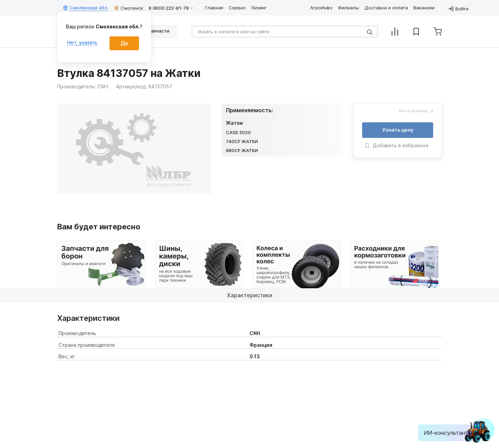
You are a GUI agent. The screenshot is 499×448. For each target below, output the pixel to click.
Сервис (237, 8)
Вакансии (424, 8)
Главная (214, 8)
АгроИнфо (321, 8)
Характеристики (250, 295)
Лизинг (259, 8)
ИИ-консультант (451, 433)
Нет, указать (82, 42)
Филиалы (348, 8)
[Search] (285, 32)
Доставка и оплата (386, 8)
